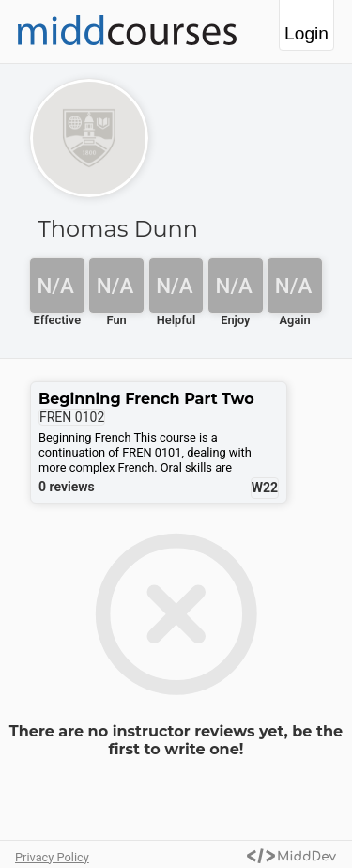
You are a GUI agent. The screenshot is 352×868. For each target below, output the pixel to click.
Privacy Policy (52, 857)
